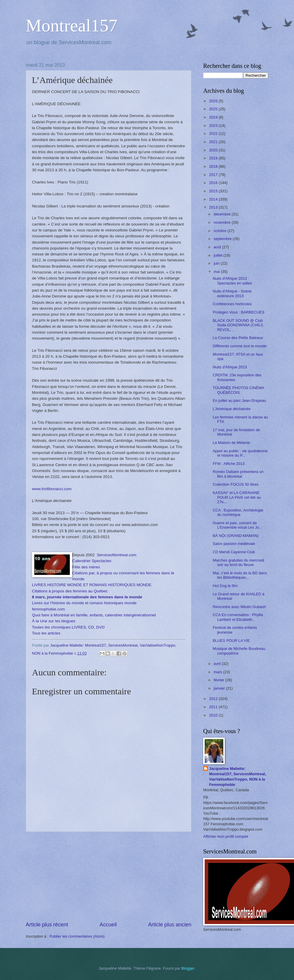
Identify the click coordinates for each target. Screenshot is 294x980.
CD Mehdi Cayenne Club (234, 552)
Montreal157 (72, 25)
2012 (214, 699)
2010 (214, 715)
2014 (214, 199)
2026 (214, 101)
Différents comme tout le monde (240, 346)
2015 (214, 191)
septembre (223, 239)
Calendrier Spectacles (92, 561)
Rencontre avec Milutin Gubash (239, 607)
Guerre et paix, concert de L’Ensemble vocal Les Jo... (237, 525)
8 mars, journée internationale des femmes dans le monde (87, 597)
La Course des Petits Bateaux (238, 338)
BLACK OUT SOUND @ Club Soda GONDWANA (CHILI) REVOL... (238, 325)
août (218, 247)
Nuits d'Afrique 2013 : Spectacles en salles (232, 281)
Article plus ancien (170, 925)
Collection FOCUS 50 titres (236, 484)
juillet (218, 255)
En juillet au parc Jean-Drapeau (239, 401)
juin (217, 263)
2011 (214, 707)
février (219, 680)
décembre (223, 214)
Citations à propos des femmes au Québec (70, 591)
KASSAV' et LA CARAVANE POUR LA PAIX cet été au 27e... (237, 497)
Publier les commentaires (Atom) (77, 936)
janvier (220, 688)
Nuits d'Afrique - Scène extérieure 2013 (232, 293)
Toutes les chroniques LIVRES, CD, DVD (68, 627)
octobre (220, 231)
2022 (214, 134)
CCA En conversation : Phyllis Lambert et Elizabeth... (238, 617)
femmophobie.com (48, 609)
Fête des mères (86, 567)
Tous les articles (46, 633)
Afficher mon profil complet (226, 836)
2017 (214, 175)
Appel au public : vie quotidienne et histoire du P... (240, 453)
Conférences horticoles (232, 304)
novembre (223, 222)
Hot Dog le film (225, 586)
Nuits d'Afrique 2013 (230, 367)
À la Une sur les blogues (54, 621)
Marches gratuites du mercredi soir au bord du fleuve (238, 562)
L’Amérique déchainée (231, 409)
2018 (214, 166)
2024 (214, 117)
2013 (214, 207)
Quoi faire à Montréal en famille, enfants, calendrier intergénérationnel (94, 615)
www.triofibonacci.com (52, 489)
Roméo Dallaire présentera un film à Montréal (238, 474)
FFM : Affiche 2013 (229, 464)
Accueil (108, 925)
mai (217, 272)
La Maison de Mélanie (231, 443)
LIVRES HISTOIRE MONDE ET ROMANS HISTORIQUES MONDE (92, 585)
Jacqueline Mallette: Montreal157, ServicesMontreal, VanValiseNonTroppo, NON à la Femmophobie (238, 777)
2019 (214, 158)
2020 (214, 150)
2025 (214, 109)
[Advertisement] (109, 876)
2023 (214, 126)
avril (218, 664)
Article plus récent (47, 925)
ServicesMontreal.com (117, 555)
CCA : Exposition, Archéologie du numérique (238, 512)
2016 (214, 183)
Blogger (188, 968)
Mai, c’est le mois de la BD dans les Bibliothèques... (240, 575)
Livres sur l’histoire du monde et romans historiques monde (84, 603)
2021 (214, 142)
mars (218, 672)
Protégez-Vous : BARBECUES (239, 312)
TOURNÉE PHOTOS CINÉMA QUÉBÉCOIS (238, 390)
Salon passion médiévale (234, 544)
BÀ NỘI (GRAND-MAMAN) (236, 536)
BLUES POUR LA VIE (231, 641)
